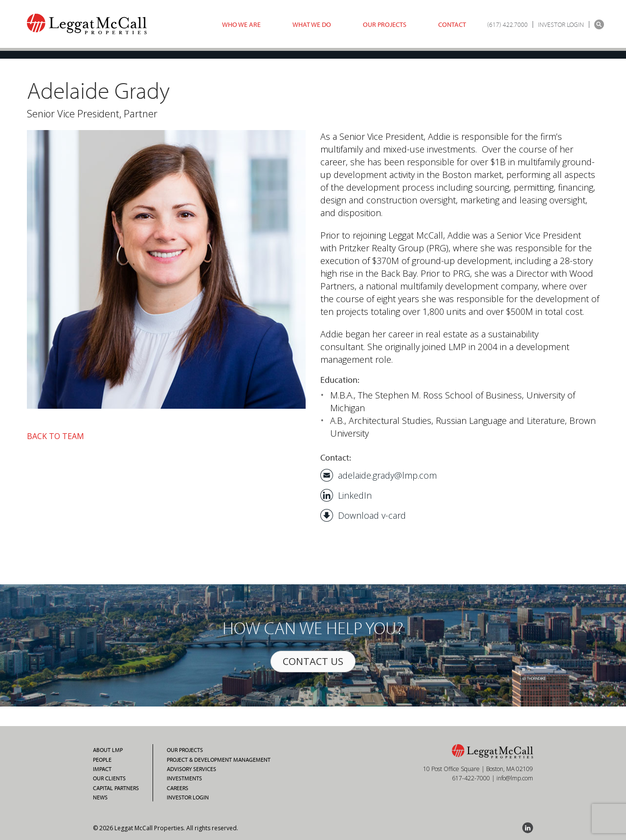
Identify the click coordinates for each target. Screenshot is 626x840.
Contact (452, 24)
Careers (178, 788)
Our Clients (109, 778)
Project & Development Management (219, 760)
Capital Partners (116, 788)
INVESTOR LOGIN (561, 24)
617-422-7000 (471, 778)
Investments (184, 778)
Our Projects (385, 24)
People (102, 760)
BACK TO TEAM (56, 436)
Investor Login (188, 797)
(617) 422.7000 (507, 24)
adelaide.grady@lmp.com (387, 475)
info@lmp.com (515, 778)
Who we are (241, 24)
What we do (312, 24)
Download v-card (372, 515)
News (100, 797)
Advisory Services (191, 769)
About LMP (108, 750)
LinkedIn (355, 495)
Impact (102, 769)
